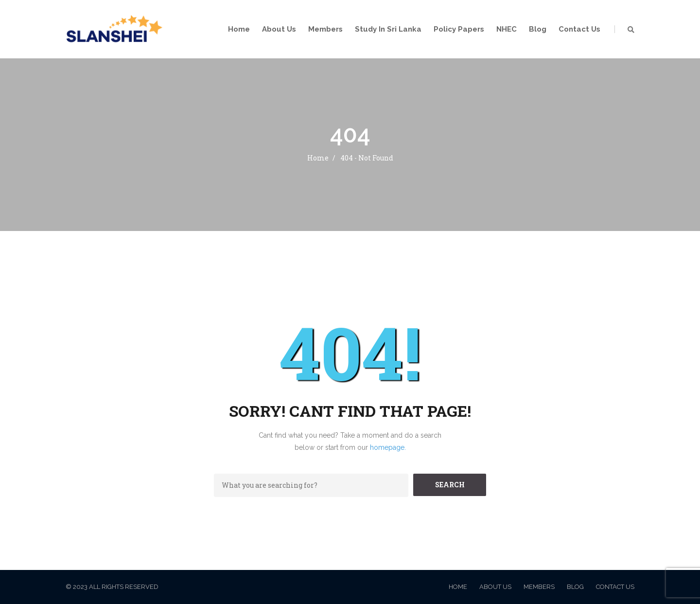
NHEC (507, 29)
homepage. (388, 447)
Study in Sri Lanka (388, 29)
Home (239, 29)
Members (325, 29)
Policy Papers (459, 29)
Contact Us (579, 29)
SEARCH (450, 485)
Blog (538, 29)
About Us (279, 29)
